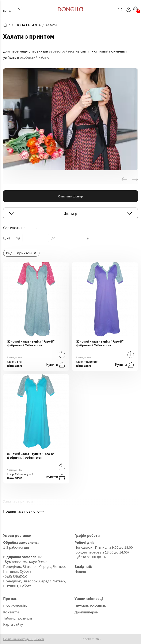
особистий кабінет (35, 57)
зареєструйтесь (62, 51)
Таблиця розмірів (18, 618)
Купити (56, 365)
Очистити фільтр (70, 196)
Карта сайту (13, 624)
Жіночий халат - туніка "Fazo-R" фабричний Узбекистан (31, 343)
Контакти (11, 612)
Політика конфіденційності (24, 639)
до (53, 238)
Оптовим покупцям (90, 606)
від (18, 238)
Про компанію (15, 606)
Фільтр (70, 213)
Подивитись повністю (24, 511)
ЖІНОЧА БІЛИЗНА (26, 25)
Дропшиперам (86, 612)
